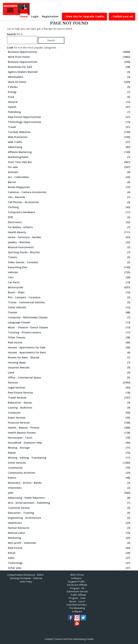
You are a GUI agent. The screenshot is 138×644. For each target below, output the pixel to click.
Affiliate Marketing (69, 152)
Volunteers (69, 488)
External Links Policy (31, 580)
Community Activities (69, 473)
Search (51, 40)
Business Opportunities (69, 52)
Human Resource (69, 528)
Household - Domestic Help (69, 443)
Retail (69, 553)
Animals (69, 172)
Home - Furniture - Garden (69, 237)
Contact (49, 639)
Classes (69, 312)
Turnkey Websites (69, 132)
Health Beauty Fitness (69, 433)
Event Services (69, 418)
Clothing (69, 207)
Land (69, 373)
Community (69, 468)
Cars (69, 277)
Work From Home (69, 57)
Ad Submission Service (77, 590)
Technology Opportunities (69, 122)
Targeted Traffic (76, 582)
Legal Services (69, 388)
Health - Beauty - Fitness (69, 428)
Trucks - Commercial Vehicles (69, 302)
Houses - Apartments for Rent (69, 353)
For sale (69, 167)
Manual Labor (69, 533)
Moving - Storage (69, 448)
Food (69, 97)
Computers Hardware (69, 212)
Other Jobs (69, 568)
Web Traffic (69, 142)
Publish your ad (122, 16)
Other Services (69, 463)
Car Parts (69, 282)
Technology (69, 563)
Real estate (69, 342)
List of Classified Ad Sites (77, 603)
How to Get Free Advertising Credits (74, 639)
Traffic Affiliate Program (77, 596)
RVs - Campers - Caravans (69, 297)
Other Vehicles (69, 307)
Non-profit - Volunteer (69, 543)
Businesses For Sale (69, 67)
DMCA (40, 575)
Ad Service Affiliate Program (77, 586)
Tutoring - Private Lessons (69, 332)
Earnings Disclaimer (21, 578)
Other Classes (69, 337)
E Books (69, 87)
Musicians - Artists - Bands (69, 483)
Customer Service (69, 508)
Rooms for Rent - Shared (69, 358)
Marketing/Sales (69, 157)
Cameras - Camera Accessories (69, 192)
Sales (69, 558)
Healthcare (69, 523)
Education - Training (69, 513)
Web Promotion (69, 137)
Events (69, 478)
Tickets (69, 257)
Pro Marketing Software (77, 610)
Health (69, 107)
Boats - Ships (69, 292)
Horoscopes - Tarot (69, 438)
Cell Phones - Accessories (69, 202)
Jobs (69, 493)
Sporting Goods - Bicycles (69, 252)
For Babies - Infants (69, 227)
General (69, 102)
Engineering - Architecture (69, 518)
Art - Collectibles (69, 177)
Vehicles (69, 272)
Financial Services (69, 423)
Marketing (69, 538)
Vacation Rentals (69, 368)
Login (35, 16)
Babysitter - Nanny (69, 403)
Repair (69, 453)
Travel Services (69, 398)
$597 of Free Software (77, 576)
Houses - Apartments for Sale (69, 347)
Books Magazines (69, 187)
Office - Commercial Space (69, 378)
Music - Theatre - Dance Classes (69, 327)
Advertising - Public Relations (69, 498)
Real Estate (69, 548)
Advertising (69, 147)
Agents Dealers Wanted (69, 72)
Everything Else (69, 267)
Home (24, 16)
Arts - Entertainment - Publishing (69, 503)
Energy (69, 92)
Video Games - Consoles (69, 262)
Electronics (69, 222)
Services (69, 383)
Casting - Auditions (69, 408)
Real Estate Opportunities (69, 117)
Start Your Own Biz (69, 162)
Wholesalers (69, 77)
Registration (50, 16)
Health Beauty (69, 232)
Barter (69, 182)
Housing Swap (69, 363)
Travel (69, 127)
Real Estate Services (69, 393)
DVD (69, 217)
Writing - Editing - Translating (69, 458)
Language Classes (69, 322)
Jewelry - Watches (69, 242)
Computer (69, 413)
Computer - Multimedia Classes (69, 317)
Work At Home (69, 82)
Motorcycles (69, 287)
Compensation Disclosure (21, 575)
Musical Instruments (69, 247)
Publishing (69, 112)
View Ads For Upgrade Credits (84, 16)
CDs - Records (69, 197)
